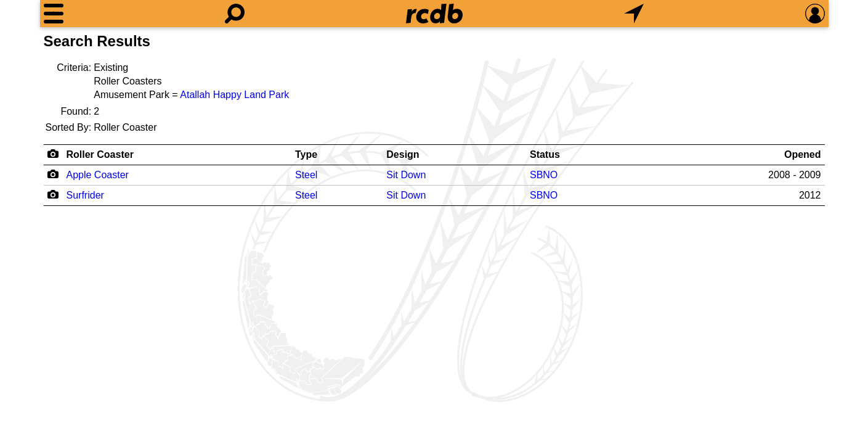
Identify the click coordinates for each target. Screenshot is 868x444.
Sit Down (406, 175)
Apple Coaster (98, 175)
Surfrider (85, 195)
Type (306, 154)
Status (545, 154)
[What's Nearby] (634, 14)
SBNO (544, 175)
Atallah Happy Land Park (234, 95)
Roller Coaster (100, 154)
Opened (803, 154)
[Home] (434, 14)
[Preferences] (815, 14)
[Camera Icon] (53, 174)
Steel (306, 175)
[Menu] (54, 14)
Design (403, 154)
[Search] (235, 14)
